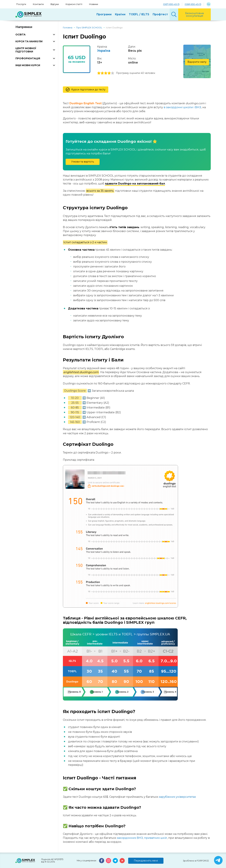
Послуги (21, 4)
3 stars (106, 73)
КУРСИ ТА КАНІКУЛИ (29, 41)
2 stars (102, 73)
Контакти (38, 4)
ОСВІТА (20, 35)
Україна (104, 51)
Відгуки (55, 4)
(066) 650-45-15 (193, 4)
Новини (94, 4)
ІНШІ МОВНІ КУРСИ (28, 65)
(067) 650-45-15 (171, 4)
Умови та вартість (83, 162)
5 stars (113, 73)
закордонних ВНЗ (130, 838)
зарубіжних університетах (177, 797)
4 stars (109, 73)
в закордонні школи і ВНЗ (182, 107)
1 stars (99, 73)
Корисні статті (74, 4)
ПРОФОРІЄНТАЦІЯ (28, 58)
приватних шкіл (156, 838)
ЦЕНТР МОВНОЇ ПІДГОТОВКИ (26, 50)
